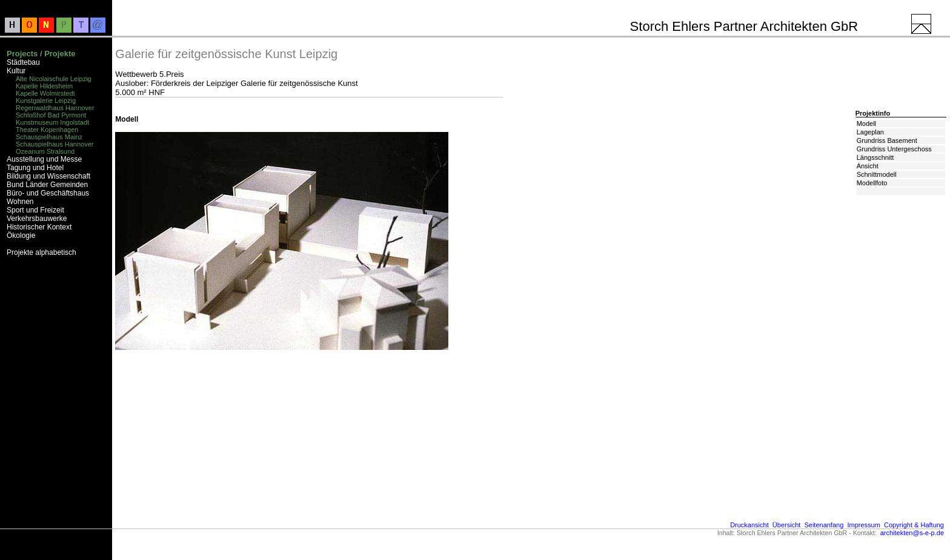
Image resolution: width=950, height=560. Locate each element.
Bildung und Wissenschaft (48, 176)
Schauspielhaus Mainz (49, 137)
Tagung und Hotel (35, 168)
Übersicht (786, 525)
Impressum (863, 525)
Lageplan (870, 132)
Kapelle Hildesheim (44, 86)
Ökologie (21, 236)
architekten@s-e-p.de (912, 533)
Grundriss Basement (887, 140)
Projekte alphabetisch (42, 252)
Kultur (16, 71)
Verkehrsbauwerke (37, 219)
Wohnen (20, 202)
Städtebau (23, 62)
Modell (866, 124)
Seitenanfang (824, 525)
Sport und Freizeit (35, 210)
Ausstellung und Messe (44, 159)
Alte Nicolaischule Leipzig (54, 79)
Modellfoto (872, 183)
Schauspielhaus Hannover (55, 144)
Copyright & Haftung (914, 525)
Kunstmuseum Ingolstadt (52, 122)
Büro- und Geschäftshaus (48, 193)
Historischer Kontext (39, 227)
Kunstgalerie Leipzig (46, 100)
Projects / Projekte (41, 54)
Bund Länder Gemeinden (47, 185)
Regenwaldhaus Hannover (55, 108)
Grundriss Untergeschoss (894, 149)
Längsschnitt (875, 157)
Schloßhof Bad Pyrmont (51, 115)
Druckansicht (749, 525)
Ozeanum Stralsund (45, 151)
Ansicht (868, 166)
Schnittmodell (877, 174)
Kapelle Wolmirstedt (45, 93)
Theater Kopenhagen (47, 130)
